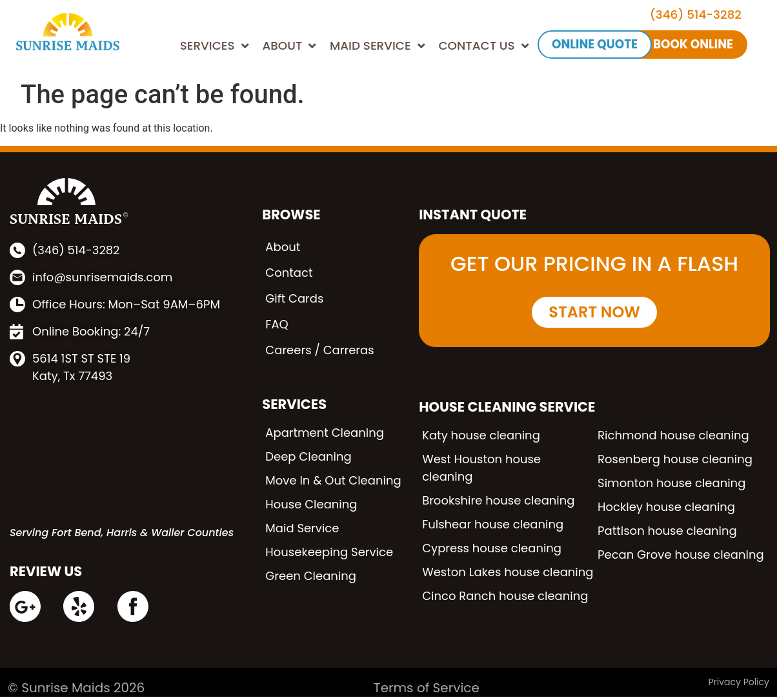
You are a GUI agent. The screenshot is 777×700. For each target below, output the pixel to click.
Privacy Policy (739, 682)
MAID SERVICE (378, 46)
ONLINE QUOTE (595, 44)
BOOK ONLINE (693, 44)
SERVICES (215, 46)
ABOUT (289, 46)
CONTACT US (483, 46)
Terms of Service (427, 688)
